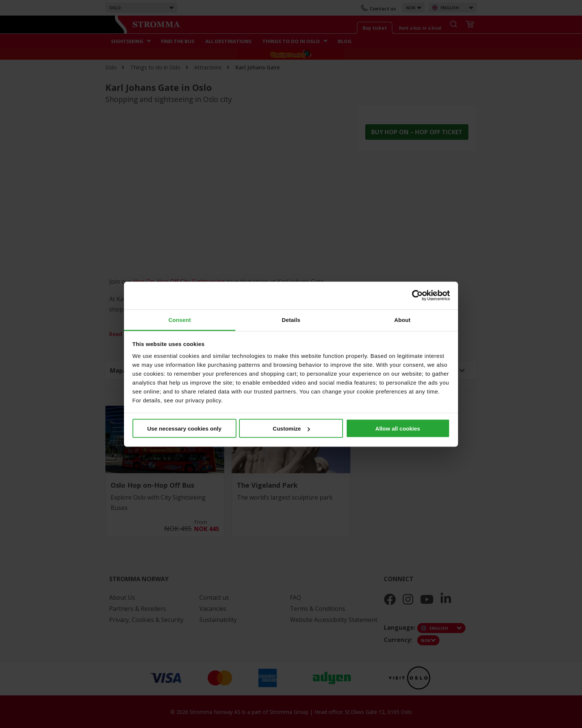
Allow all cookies (398, 429)
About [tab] (402, 319)
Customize (291, 429)
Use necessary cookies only (184, 429)
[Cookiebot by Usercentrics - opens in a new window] (417, 296)
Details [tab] (291, 319)
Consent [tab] (180, 319)
